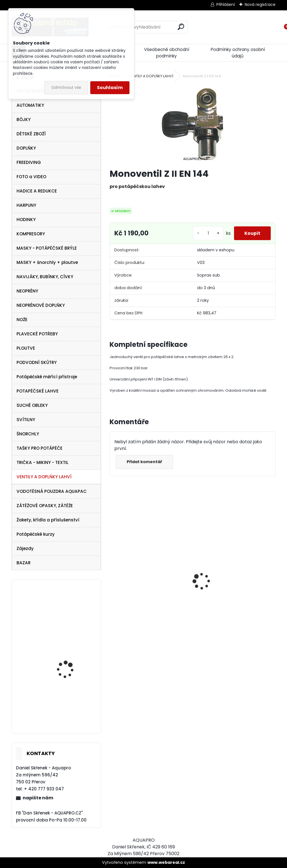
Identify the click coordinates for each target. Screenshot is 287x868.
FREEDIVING (29, 162)
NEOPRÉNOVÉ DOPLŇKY (41, 305)
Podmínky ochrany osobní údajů (238, 53)
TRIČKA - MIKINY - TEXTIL (42, 462)
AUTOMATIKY (30, 105)
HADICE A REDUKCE (37, 191)
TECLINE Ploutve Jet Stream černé (67, 708)
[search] (181, 27)
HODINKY (26, 220)
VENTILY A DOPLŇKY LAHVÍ (44, 477)
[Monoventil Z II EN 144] (193, 124)
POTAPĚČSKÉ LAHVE (38, 391)
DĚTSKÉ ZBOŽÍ (31, 134)
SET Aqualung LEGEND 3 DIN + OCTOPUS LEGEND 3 (73, 619)
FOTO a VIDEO (31, 177)
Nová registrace (260, 4)
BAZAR (24, 563)
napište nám (38, 798)
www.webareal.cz (166, 862)
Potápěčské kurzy (36, 534)
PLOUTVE (26, 348)
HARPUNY (26, 205)
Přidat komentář (145, 462)
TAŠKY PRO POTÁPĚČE (40, 448)
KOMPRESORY (31, 234)
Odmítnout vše (66, 88)
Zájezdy (25, 548)
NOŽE (22, 320)
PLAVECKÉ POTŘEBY (37, 334)
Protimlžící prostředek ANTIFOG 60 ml (148, 623)
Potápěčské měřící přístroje (47, 377)
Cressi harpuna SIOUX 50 (226, 569)
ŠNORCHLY (28, 434)
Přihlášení (226, 4)
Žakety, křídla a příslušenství (48, 520)
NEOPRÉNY (27, 291)
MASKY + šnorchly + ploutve (47, 262)
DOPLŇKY (26, 148)
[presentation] (113, 571)
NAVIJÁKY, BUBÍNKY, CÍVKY (45, 277)
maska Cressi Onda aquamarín (68, 662)
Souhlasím (110, 88)
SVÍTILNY (26, 420)
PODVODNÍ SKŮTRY (37, 362)
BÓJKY (24, 119)
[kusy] (207, 233)
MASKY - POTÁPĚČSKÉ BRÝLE (47, 248)
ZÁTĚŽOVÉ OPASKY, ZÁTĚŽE (45, 506)
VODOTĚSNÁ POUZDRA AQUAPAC (52, 491)
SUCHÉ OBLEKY (32, 405)
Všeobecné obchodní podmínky (167, 53)
